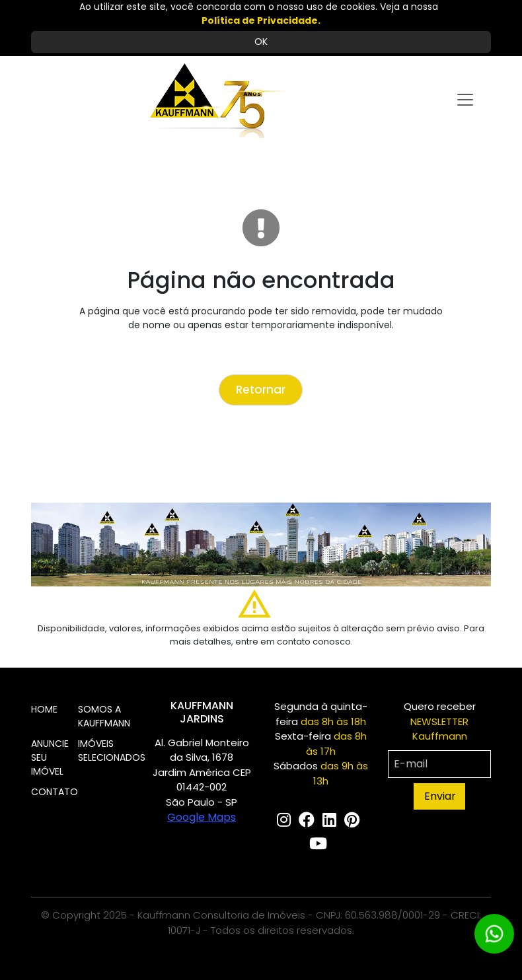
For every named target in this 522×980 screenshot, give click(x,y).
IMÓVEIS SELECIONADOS (112, 751)
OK (261, 42)
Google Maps (202, 817)
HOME (44, 709)
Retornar (261, 390)
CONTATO (55, 792)
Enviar (440, 796)
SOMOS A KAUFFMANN (104, 716)
